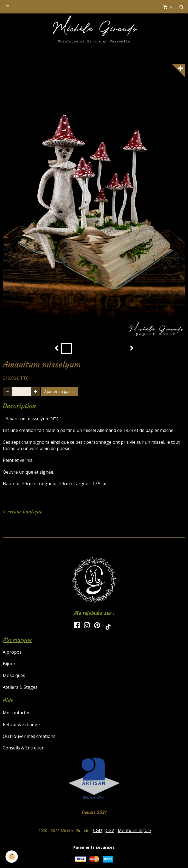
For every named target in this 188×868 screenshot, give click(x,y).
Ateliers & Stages (20, 687)
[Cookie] (12, 857)
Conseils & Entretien (24, 748)
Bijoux (9, 664)
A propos (12, 652)
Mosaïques (14, 675)
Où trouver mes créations (29, 736)
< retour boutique (23, 512)
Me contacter (16, 713)
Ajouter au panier (60, 391)
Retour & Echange (21, 724)
